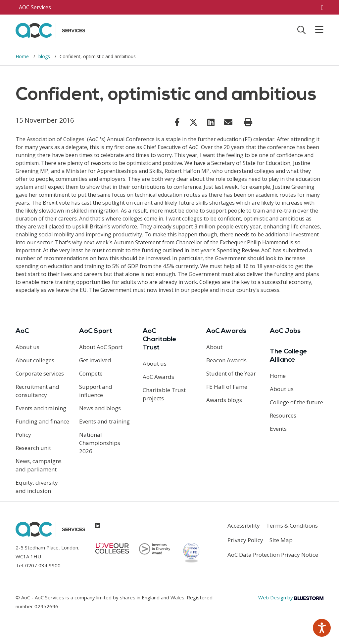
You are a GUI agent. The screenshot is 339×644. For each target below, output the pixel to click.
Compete (91, 373)
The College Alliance (289, 356)
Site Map (281, 540)
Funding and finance (42, 421)
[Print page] (248, 122)
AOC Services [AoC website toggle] (35, 7)
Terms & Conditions (292, 525)
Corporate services (40, 373)
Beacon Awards (226, 360)
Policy (23, 435)
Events (278, 429)
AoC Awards (158, 377)
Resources (283, 415)
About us (27, 347)
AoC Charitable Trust (160, 340)
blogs (45, 56)
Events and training (41, 408)
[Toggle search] (301, 30)
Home (23, 56)
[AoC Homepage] (50, 30)
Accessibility (244, 525)
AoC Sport (96, 331)
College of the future (296, 402)
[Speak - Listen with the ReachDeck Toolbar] (322, 628)
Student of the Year (231, 373)
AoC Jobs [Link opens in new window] (285, 331)
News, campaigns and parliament (39, 465)
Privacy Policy (245, 540)
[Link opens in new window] (177, 122)
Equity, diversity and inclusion (37, 487)
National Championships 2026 (100, 443)
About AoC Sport (101, 347)
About (214, 347)
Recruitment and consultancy (37, 391)
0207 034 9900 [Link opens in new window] (43, 565)
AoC (22, 331)
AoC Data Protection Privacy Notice (273, 555)
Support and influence (96, 391)
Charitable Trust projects (164, 394)
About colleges (35, 360)
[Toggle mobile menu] (315, 30)
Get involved (95, 360)
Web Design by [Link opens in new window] (291, 597)
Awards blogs (224, 400)
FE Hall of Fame (227, 387)
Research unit (33, 448)
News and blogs (100, 408)
